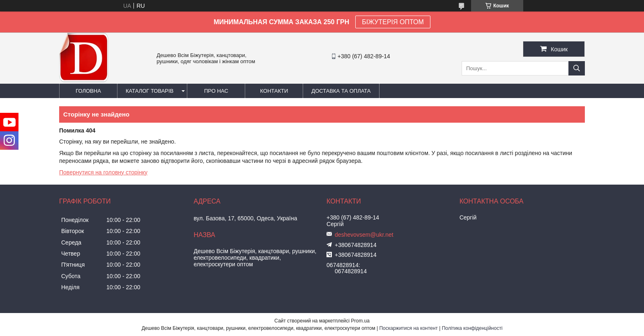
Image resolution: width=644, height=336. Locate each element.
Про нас (216, 91)
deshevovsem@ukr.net (364, 235)
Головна (88, 91)
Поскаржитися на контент (408, 328)
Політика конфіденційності (472, 328)
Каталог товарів (149, 91)
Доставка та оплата (341, 91)
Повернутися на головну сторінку (103, 172)
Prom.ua (360, 321)
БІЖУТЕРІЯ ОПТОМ (393, 22)
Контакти (274, 91)
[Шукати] (577, 68)
